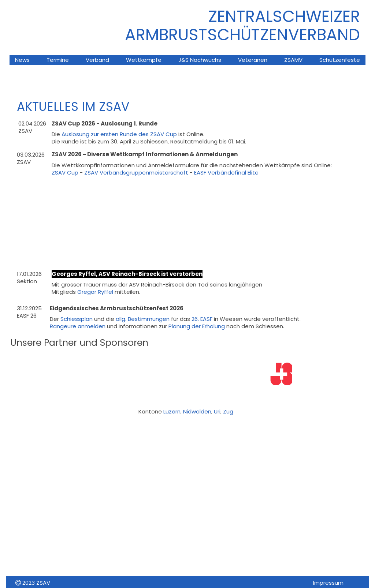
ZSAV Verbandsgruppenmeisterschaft (136, 173)
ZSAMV (293, 60)
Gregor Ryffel (95, 292)
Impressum (328, 583)
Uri (217, 411)
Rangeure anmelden (78, 326)
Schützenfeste (340, 60)
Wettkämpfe (144, 60)
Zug (228, 411)
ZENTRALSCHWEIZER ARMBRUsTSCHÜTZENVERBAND (242, 25)
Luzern (172, 411)
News (22, 60)
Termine (58, 60)
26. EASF (203, 319)
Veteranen (253, 60)
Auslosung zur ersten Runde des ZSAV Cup (119, 134)
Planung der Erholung (197, 326)
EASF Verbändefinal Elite (226, 173)
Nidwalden (197, 411)
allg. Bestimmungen (143, 319)
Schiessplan (77, 319)
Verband (97, 60)
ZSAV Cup (65, 173)
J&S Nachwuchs (200, 60)
